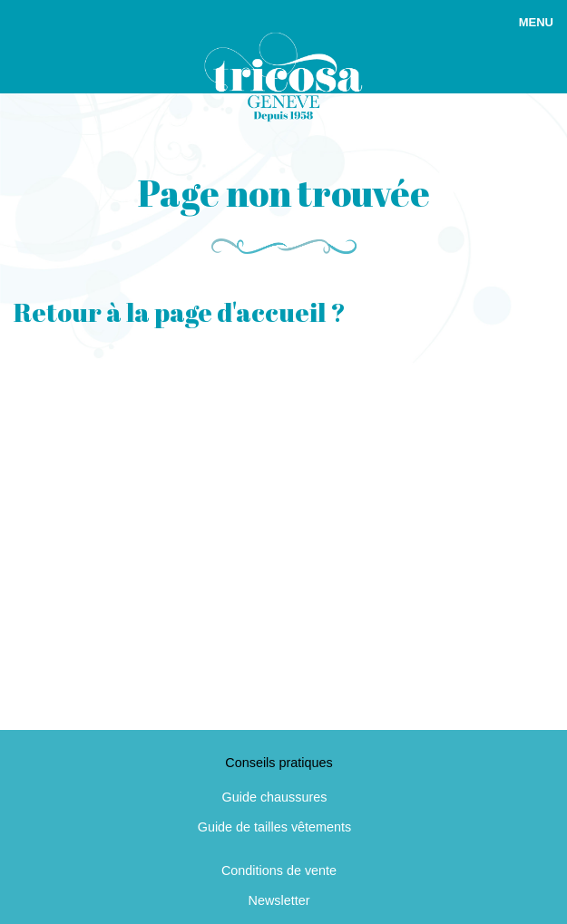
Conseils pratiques (279, 763)
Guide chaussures (275, 797)
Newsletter (279, 900)
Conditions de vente (279, 871)
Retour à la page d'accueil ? (180, 312)
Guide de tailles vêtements (275, 827)
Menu (536, 22)
